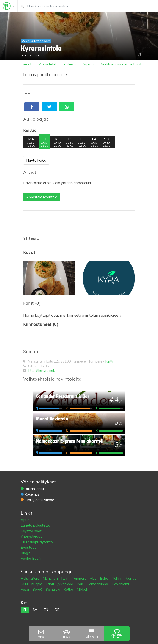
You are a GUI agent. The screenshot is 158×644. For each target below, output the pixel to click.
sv (35, 610)
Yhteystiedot (31, 536)
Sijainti (88, 64)
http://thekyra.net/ (42, 371)
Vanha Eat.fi (31, 558)
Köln (65, 578)
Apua (25, 520)
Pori (80, 584)
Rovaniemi (120, 584)
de (57, 610)
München (51, 578)
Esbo (105, 578)
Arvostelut (48, 64)
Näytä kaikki (36, 160)
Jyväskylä (66, 584)
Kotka (69, 589)
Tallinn (118, 578)
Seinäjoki (53, 589)
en (46, 610)
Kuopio (37, 584)
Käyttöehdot (31, 531)
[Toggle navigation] (9, 6)
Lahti (50, 584)
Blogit (25, 553)
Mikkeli (82, 589)
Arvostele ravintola (42, 197)
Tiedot (26, 64)
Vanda (131, 578)
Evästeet (28, 547)
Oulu (25, 584)
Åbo (94, 578)
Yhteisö (70, 64)
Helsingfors (30, 578)
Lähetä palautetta (35, 525)
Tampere (80, 578)
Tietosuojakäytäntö (37, 542)
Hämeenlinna (98, 584)
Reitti (109, 361)
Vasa (25, 589)
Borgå (38, 589)
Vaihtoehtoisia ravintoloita (122, 64)
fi (25, 610)
